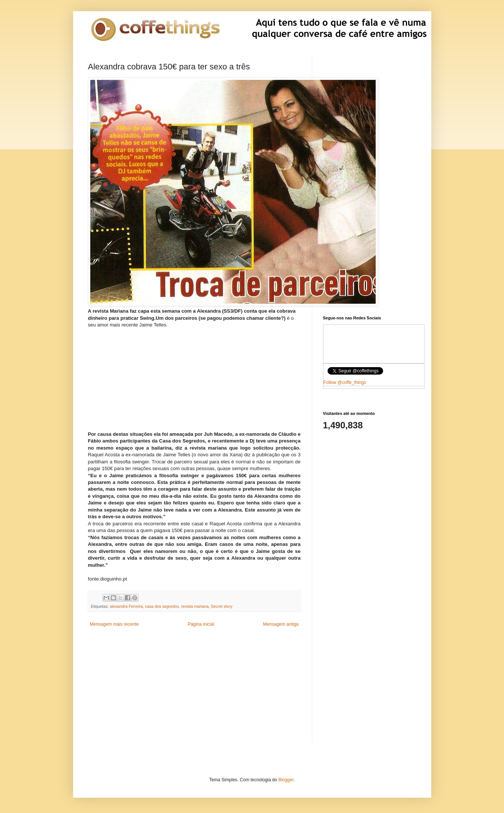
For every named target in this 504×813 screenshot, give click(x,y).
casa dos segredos (162, 606)
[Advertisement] (194, 375)
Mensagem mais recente (114, 624)
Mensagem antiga (281, 624)
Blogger (286, 780)
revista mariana (195, 606)
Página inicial (201, 624)
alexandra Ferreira (126, 606)
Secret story (222, 606)
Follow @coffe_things (345, 382)
